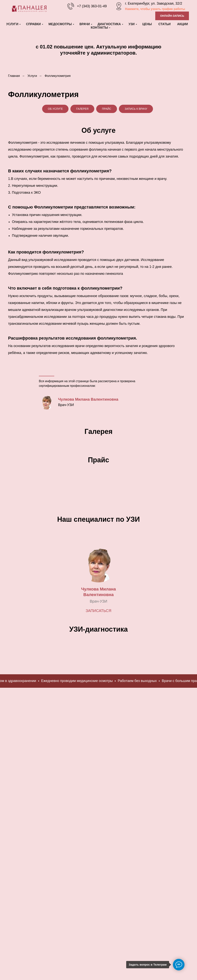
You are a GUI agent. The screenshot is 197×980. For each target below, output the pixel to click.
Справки (33, 24)
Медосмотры (60, 24)
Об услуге (55, 109)
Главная (14, 76)
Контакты (99, 28)
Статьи (164, 24)
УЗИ (131, 24)
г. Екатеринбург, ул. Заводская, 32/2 (154, 3)
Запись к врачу (136, 109)
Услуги (12, 24)
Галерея (82, 109)
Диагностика (109, 24)
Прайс (107, 109)
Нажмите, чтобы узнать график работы (155, 9)
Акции (183, 24)
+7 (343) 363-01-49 (92, 6)
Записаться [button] (98, 676)
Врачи (85, 24)
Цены (147, 24)
